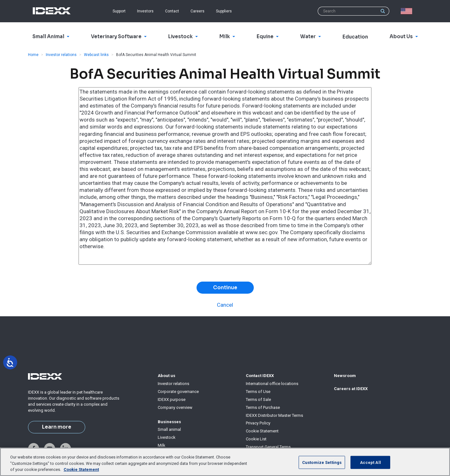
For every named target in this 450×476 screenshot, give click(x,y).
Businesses (169, 422)
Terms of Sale (258, 399)
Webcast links (96, 55)
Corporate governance (178, 392)
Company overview (175, 407)
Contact (172, 11)
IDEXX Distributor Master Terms (274, 415)
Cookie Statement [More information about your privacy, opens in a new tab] (81, 469)
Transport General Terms (268, 447)
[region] (225, 462)
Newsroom (345, 376)
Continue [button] (225, 288)
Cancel (225, 305)
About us (166, 376)
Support (119, 11)
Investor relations (61, 55)
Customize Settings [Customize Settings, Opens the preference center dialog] (322, 462)
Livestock (167, 437)
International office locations (272, 384)
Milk (162, 445)
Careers (197, 11)
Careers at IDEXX (351, 389)
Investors (145, 11)
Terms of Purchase (263, 407)
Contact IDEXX (260, 376)
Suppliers (224, 11)
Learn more (57, 427)
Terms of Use (258, 392)
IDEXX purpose (172, 399)
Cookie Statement (262, 431)
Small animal (169, 429)
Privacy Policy (258, 423)
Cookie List (256, 439)
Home (33, 55)
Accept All (370, 462)
